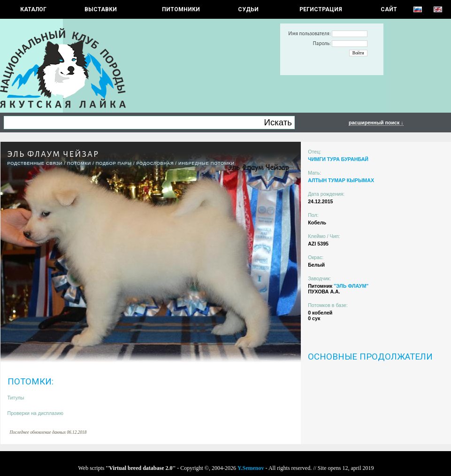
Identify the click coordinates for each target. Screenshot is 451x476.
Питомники (181, 9)
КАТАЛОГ (33, 9)
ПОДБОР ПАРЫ (114, 163)
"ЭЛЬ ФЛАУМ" (351, 286)
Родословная (155, 163)
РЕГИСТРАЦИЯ (321, 9)
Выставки (101, 9)
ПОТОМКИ (79, 163)
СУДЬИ (248, 9)
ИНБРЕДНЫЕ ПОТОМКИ (206, 163)
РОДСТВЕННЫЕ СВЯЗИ (35, 163)
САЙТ (389, 9)
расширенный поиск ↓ (376, 123)
